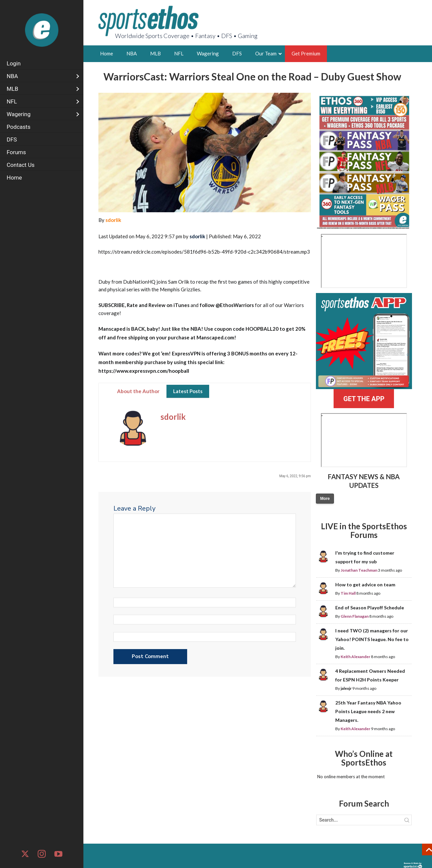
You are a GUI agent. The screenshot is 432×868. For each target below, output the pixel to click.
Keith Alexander (355, 657)
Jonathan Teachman (359, 570)
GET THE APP (364, 399)
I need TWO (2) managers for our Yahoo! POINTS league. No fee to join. (372, 639)
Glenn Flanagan (355, 616)
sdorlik (113, 220)
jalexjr (346, 688)
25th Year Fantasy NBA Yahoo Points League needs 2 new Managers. (368, 711)
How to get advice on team (365, 585)
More (325, 499)
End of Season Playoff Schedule (370, 608)
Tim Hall (348, 593)
